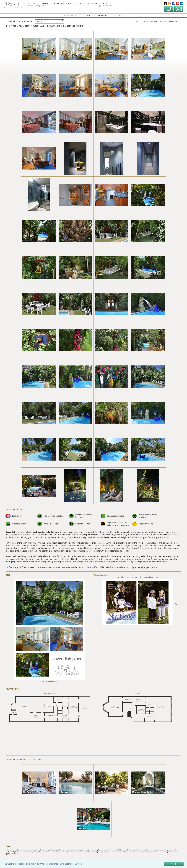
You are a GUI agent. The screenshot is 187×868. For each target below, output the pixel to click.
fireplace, (92, 850)
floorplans (38, 26)
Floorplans (12, 689)
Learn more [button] (77, 864)
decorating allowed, (81, 850)
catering (44, 6)
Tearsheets (100, 575)
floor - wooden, (151, 850)
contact (108, 3)
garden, (170, 850)
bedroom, (61, 850)
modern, (61, 852)
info (8, 26)
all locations (70, 16)
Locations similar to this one (23, 759)
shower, (147, 852)
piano (36, 537)
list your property (59, 3)
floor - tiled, (142, 850)
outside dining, (76, 852)
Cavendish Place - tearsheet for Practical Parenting (137, 577)
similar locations (56, 26)
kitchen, (41, 852)
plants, (105, 852)
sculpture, (140, 852)
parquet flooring (90, 535)
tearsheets (24, 26)
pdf (15, 26)
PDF (8, 575)
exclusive (103, 16)
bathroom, (53, 850)
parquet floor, (87, 852)
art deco (163, 535)
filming (38, 6)
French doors (111, 537)
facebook (174, 3)
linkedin (182, 3)
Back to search (172, 22)
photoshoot (30, 6)
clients (74, 3)
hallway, (30, 852)
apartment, (32, 850)
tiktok (166, 3)
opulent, (68, 852)
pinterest (178, 3)
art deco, (42, 850)
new (88, 16)
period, (95, 852)
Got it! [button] (174, 864)
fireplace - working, (102, 850)
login (100, 6)
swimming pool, (156, 852)
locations (30, 3)
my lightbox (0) (107, 6)
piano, (100, 852)
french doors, (162, 850)
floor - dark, (125, 850)
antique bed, (10, 850)
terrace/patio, (167, 852)
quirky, (110, 852)
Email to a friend (75, 26)
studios (120, 16)
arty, (47, 850)
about (98, 3)
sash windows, (131, 852)
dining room (51, 543)
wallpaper (42, 548)
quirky (127, 532)
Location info (14, 509)
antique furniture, (21, 850)
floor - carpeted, (114, 850)
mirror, (55, 852)
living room (65, 535)
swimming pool (119, 556)
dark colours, (69, 850)
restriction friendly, (119, 852)
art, (38, 850)
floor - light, (133, 850)
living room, (48, 852)
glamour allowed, (21, 852)
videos (90, 3)
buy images (42, 3)
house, (36, 852)
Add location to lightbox (149, 22)
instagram (170, 3)
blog (82, 3)
